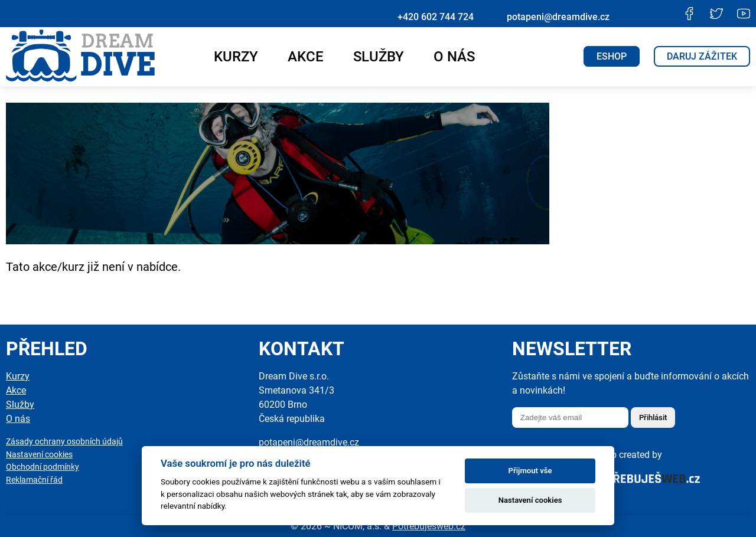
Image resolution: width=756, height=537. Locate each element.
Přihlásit (653, 418)
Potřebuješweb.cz (429, 526)
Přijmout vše (530, 471)
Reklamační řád (34, 480)
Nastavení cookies (39, 455)
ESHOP (612, 56)
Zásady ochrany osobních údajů (64, 442)
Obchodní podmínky (43, 467)
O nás (454, 57)
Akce (306, 57)
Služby (379, 57)
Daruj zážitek (702, 56)
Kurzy (236, 57)
